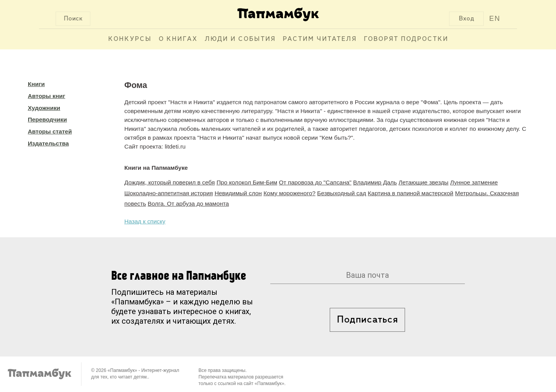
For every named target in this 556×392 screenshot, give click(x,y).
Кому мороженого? (289, 193)
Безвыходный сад (342, 193)
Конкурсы (130, 39)
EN (495, 19)
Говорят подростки (406, 39)
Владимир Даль (375, 182)
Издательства (48, 143)
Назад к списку (145, 221)
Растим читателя (320, 39)
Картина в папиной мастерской (411, 193)
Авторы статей (50, 131)
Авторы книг (47, 96)
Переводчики (47, 119)
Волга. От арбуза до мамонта (188, 204)
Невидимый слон (238, 193)
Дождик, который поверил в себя (170, 182)
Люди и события (240, 39)
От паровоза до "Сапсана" (315, 182)
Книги (36, 84)
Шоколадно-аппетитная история (169, 193)
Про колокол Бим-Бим (247, 182)
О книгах (178, 39)
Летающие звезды (423, 182)
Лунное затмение (474, 182)
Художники (44, 108)
